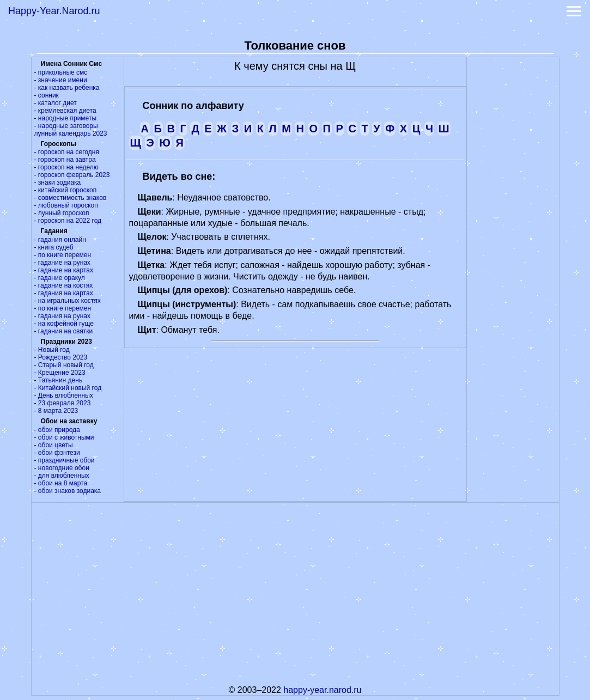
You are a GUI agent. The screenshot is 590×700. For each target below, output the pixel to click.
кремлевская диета (67, 111)
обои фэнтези (59, 453)
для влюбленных (64, 476)
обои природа (59, 430)
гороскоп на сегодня (69, 152)
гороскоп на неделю (68, 167)
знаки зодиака (59, 182)
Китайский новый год (70, 388)
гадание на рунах (64, 263)
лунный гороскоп (64, 213)
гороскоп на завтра (67, 160)
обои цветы (56, 445)
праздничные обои (66, 460)
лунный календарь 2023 (71, 133)
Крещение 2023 (62, 373)
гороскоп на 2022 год (70, 221)
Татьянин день (60, 380)
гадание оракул (62, 278)
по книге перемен (65, 255)
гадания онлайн (62, 240)
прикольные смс (63, 72)
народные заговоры (68, 126)
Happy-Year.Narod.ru (54, 11)
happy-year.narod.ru (322, 690)
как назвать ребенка (69, 88)
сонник (48, 95)
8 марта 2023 (58, 411)
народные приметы (67, 118)
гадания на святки (65, 331)
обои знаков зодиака (69, 491)
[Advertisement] (513, 221)
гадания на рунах (64, 316)
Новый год (54, 350)
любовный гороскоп (68, 205)
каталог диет (57, 103)
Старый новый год (66, 365)
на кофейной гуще (66, 324)
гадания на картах (66, 293)
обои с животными (66, 437)
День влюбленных (66, 395)
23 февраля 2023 (64, 403)
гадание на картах (66, 270)
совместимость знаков (72, 198)
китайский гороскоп (67, 190)
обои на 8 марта (63, 483)
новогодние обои (64, 468)
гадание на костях (66, 285)
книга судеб (56, 247)
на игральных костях (69, 301)
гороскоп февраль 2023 (74, 175)
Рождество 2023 (63, 357)
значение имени (63, 80)
